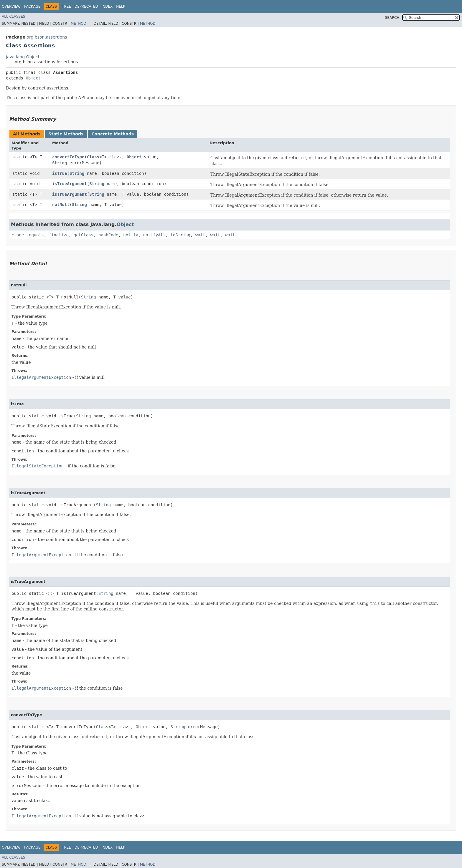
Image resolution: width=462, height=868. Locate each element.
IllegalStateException (38, 466)
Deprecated (86, 6)
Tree (66, 6)
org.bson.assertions (47, 37)
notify (131, 235)
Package (32, 6)
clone (18, 235)
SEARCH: (393, 18)
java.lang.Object (23, 57)
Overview (11, 6)
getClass (84, 235)
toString (180, 235)
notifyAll (154, 235)
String (60, 163)
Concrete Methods (113, 134)
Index (107, 6)
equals (36, 235)
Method (79, 24)
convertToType (68, 157)
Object (33, 78)
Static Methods (66, 134)
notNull (61, 205)
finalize (58, 235)
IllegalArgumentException (41, 377)
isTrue (60, 173)
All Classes (13, 16)
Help (121, 6)
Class (93, 157)
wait (200, 235)
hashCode (108, 235)
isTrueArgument (70, 184)
